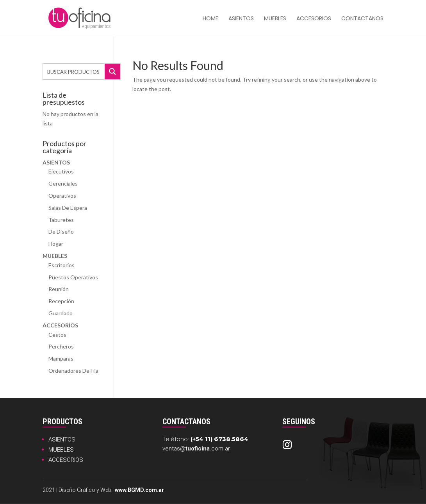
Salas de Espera (68, 208)
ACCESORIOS (66, 460)
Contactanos (362, 19)
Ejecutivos (61, 171)
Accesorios (314, 19)
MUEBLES (61, 450)
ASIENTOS (62, 440)
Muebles (275, 19)
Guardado (61, 313)
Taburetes (61, 220)
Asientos (241, 19)
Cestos (57, 335)
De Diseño (61, 231)
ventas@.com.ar (196, 449)
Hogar (56, 244)
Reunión (59, 289)
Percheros (61, 346)
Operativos (62, 196)
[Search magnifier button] (112, 71)
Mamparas (61, 358)
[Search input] (74, 71)
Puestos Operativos (73, 277)
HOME (210, 19)
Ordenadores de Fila (73, 371)
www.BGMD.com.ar (139, 490)
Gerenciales (63, 183)
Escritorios (61, 265)
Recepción (61, 301)
